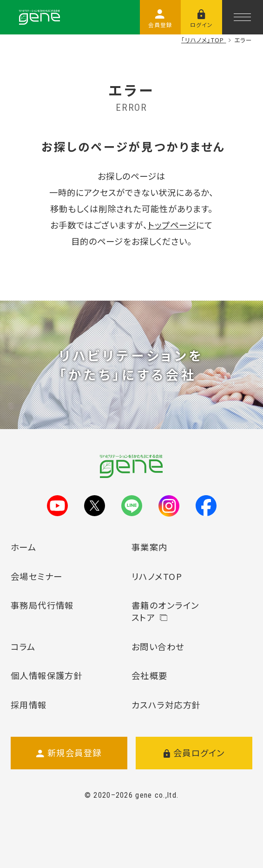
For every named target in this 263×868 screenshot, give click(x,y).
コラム (23, 646)
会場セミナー (37, 576)
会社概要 (150, 675)
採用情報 (29, 705)
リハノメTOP (157, 576)
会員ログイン (194, 753)
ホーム (23, 547)
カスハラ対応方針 (166, 705)
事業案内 (150, 547)
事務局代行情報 (42, 605)
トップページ (172, 225)
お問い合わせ (158, 646)
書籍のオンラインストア (165, 611)
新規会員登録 (69, 753)
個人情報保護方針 (47, 675)
